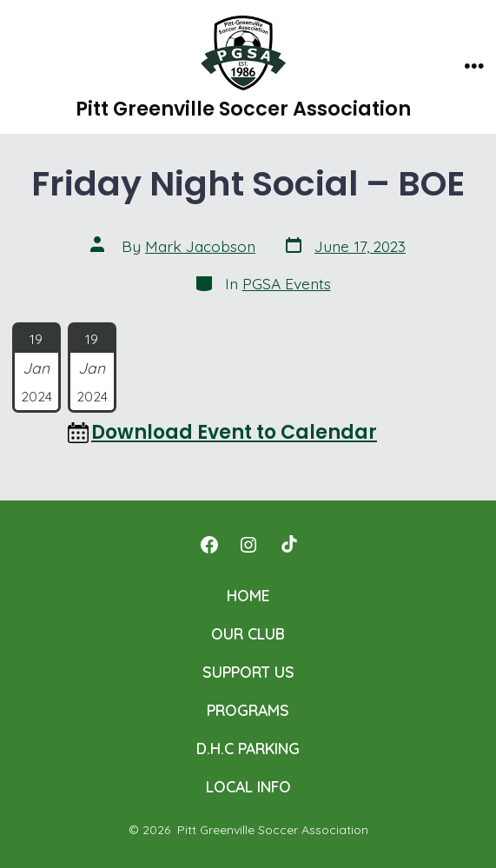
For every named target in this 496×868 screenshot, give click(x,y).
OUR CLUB (248, 633)
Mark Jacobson (200, 246)
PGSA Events (287, 283)
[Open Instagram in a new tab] (248, 545)
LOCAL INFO (248, 786)
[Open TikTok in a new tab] (288, 545)
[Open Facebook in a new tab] (209, 545)
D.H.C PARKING (248, 748)
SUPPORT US (248, 672)
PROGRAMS (248, 710)
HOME (248, 595)
